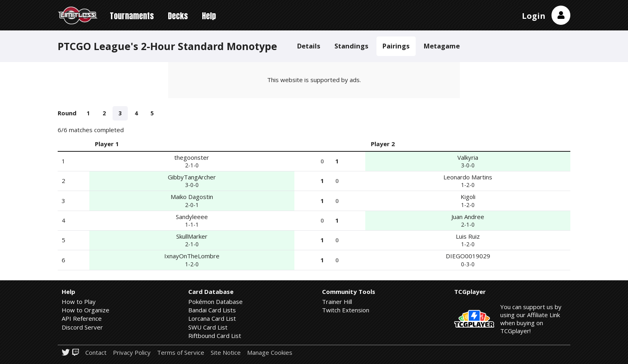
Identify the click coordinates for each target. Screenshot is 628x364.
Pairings (396, 46)
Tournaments (132, 16)
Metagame (442, 46)
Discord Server (82, 327)
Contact (96, 353)
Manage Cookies (270, 353)
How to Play (79, 302)
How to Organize (86, 310)
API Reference (82, 318)
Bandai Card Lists (212, 310)
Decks (178, 16)
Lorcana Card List (212, 318)
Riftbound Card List (215, 336)
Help (209, 16)
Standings (351, 46)
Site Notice (226, 353)
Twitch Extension (346, 310)
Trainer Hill (337, 302)
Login (534, 16)
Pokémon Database (215, 302)
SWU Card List (208, 327)
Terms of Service (181, 353)
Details (309, 46)
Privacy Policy (132, 353)
